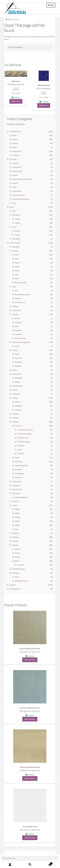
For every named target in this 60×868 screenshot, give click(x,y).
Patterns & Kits (15, 243)
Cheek (17, 346)
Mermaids (18, 362)
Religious (16, 533)
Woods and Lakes (21, 283)
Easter (17, 458)
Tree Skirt (21, 454)
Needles (15, 183)
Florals (15, 370)
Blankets (18, 298)
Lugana (17, 223)
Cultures (15, 314)
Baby (14, 287)
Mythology (16, 493)
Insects (17, 263)
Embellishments (16, 131)
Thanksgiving (20, 473)
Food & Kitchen (18, 386)
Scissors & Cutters (19, 195)
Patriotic (15, 501)
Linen (14, 227)
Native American (21, 338)
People (15, 505)
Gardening (16, 394)
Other (14, 187)
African (17, 318)
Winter (17, 561)
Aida (14, 211)
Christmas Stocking (24, 434)
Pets (16, 275)
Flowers (18, 402)
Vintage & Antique (19, 569)
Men (16, 529)
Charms (15, 143)
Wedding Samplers (21, 581)
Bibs (16, 290)
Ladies (17, 525)
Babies (17, 513)
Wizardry (18, 366)
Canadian (18, 330)
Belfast (17, 231)
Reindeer (21, 446)
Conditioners (17, 167)
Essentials (13, 159)
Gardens (15, 398)
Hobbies (15, 418)
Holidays (15, 422)
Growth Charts (20, 302)
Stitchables (16, 239)
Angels (17, 509)
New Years (18, 469)
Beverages (18, 378)
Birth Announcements (23, 294)
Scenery (15, 541)
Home (10, 19)
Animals (15, 251)
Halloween (19, 462)
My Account (10, 865)
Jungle (17, 267)
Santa (20, 450)
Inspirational (17, 481)
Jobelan (18, 219)
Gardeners (18, 406)
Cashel (17, 235)
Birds (17, 255)
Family (17, 521)
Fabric (12, 207)
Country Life (17, 310)
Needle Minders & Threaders (22, 179)
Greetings (16, 414)
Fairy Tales (19, 358)
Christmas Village (24, 442)
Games (15, 390)
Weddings (16, 573)
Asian (17, 326)
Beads (14, 135)
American (18, 322)
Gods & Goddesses (21, 497)
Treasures (16, 155)
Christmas (18, 426)
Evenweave (16, 215)
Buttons (15, 139)
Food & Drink (17, 374)
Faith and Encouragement (21, 342)
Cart (46, 863)
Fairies (17, 354)
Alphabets (16, 247)
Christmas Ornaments (25, 430)
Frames (15, 175)
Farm (17, 259)
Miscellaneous (17, 489)
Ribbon (15, 147)
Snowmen (21, 565)
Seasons (15, 545)
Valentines (19, 477)
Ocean (17, 271)
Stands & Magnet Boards (21, 199)
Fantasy (15, 350)
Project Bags (17, 191)
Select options (30, 660)
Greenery (18, 410)
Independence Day (21, 465)
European (18, 334)
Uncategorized (15, 589)
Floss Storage (17, 171)
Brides (17, 577)
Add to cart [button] (16, 101)
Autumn (18, 549)
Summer (18, 557)
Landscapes (16, 485)
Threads (12, 585)
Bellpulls (15, 163)
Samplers (16, 537)
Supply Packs (17, 151)
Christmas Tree (23, 438)
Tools (14, 203)
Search (30, 865)
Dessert (18, 382)
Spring (17, 553)
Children (15, 306)
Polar (17, 279)
